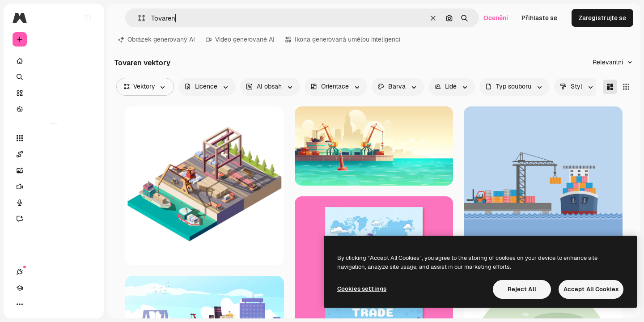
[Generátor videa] (54, 186)
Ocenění (496, 18)
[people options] (452, 87)
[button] (138, 18)
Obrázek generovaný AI (157, 39)
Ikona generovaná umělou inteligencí (343, 39)
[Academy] (36, 304)
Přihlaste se (539, 18)
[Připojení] (20, 304)
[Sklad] (54, 93)
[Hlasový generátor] (54, 203)
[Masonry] (610, 87)
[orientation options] (336, 87)
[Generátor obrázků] (54, 170)
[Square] (626, 87)
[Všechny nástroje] (54, 138)
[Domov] (54, 61)
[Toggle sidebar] (88, 18)
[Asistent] (54, 219)
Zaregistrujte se (602, 18)
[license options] (207, 87)
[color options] (398, 87)
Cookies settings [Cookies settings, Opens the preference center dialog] (362, 289)
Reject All (522, 289)
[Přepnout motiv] (52, 304)
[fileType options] (515, 87)
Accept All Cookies (591, 289)
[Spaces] (54, 154)
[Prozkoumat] (54, 109)
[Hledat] (54, 77)
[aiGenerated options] (270, 87)
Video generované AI (240, 39)
